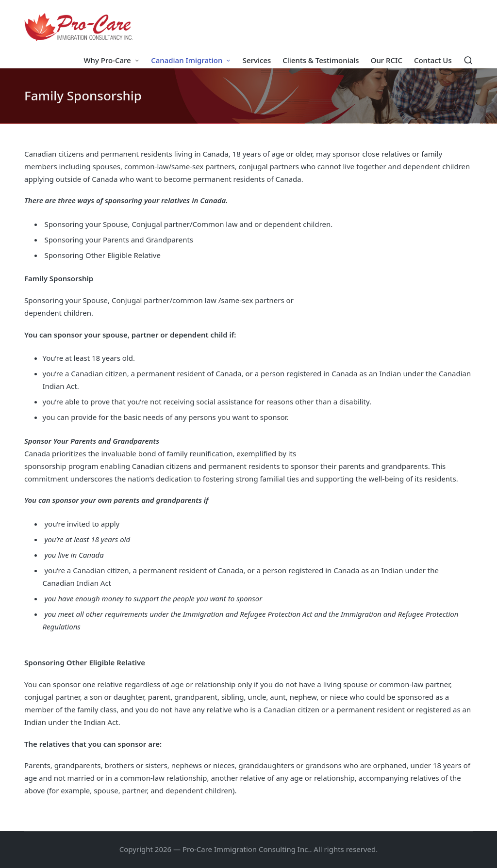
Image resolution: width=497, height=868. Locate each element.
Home (399, 96)
